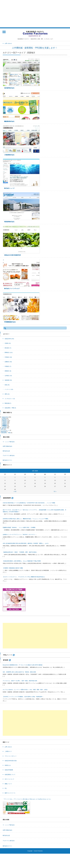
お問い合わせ (8, 747)
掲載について (8, 784)
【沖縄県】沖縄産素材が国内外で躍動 (13, 568)
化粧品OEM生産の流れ (11, 761)
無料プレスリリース (10, 793)
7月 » (55, 491)
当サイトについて (9, 779)
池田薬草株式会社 (9, 88)
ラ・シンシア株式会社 (9, 442)
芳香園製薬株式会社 (10, 322)
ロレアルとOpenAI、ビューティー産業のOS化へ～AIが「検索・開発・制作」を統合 (25, 690)
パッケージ (9, 389)
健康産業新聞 (7, 498)
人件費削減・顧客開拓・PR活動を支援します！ (35, 48)
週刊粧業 (6, 660)
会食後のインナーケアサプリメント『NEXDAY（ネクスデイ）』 (20, 535)
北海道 (8, 343)
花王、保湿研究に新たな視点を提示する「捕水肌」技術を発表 (19, 672)
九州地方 (8, 376)
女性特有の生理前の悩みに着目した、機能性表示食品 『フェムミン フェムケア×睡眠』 (26, 519)
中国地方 (8, 366)
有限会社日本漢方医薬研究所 (12, 255)
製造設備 (8, 403)
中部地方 (8, 357)
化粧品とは (8, 765)
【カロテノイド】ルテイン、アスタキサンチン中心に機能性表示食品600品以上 (24, 577)
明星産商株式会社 (9, 222)
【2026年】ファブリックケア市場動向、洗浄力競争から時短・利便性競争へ (23, 697)
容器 (7, 385)
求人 (6, 788)
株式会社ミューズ (9, 188)
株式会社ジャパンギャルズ (12, 289)
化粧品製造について (10, 775)
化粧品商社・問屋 (10, 408)
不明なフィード (7, 655)
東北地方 (8, 348)
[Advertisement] (35, 14)
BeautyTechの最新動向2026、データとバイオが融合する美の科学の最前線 (23, 665)
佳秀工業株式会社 (7, 446)
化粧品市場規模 (9, 770)
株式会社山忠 (6, 451)
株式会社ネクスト (7, 460)
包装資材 (8, 380)
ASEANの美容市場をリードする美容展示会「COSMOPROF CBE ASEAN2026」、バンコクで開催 (29, 503)
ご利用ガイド (8, 751)
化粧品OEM (9, 339)
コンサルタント (10, 399)
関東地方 (9, 352)
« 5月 (15, 491)
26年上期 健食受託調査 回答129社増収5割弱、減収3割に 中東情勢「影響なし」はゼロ (26, 543)
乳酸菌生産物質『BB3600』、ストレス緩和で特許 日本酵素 (19, 527)
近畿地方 (8, 362)
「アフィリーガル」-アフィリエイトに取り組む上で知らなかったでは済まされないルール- (27, 799)
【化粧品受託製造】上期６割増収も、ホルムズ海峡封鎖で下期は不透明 (22, 561)
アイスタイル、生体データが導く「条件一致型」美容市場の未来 (20, 681)
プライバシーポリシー (11, 756)
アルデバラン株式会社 (9, 456)
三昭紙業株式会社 (9, 155)
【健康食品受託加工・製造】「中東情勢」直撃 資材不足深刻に (20, 552)
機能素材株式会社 (9, 121)
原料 (7, 394)
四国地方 (8, 371)
